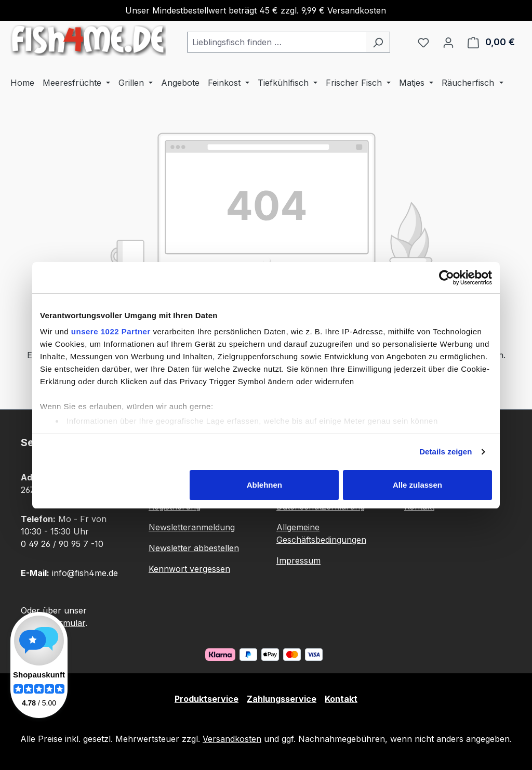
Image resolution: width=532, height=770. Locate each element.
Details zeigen (445, 452)
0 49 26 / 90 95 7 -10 (62, 544)
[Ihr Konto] (448, 42)
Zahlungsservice (282, 699)
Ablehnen (264, 485)
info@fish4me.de (85, 573)
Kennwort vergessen (189, 569)
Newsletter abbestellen (194, 548)
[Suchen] (378, 42)
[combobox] (277, 42)
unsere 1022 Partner (111, 331)
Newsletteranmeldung (192, 527)
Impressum (298, 560)
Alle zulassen (417, 485)
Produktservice (207, 699)
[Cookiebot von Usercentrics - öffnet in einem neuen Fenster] (447, 278)
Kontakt (341, 699)
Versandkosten (232, 739)
